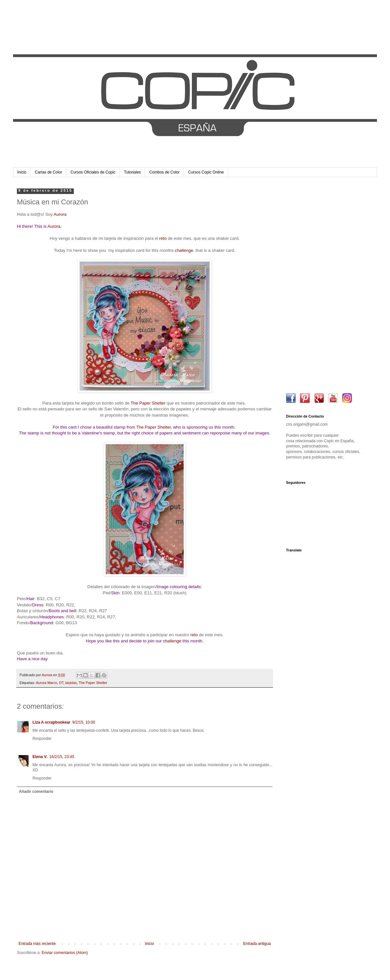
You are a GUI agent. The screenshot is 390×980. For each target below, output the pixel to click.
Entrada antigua (257, 944)
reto (163, 238)
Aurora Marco (46, 683)
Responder (42, 739)
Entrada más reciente (37, 944)
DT (61, 683)
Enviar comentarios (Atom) (65, 953)
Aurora (60, 214)
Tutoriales (132, 172)
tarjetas (71, 683)
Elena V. (40, 757)
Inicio (22, 172)
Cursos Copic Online (206, 172)
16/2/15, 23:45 (62, 757)
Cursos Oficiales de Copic (93, 172)
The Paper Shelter (148, 403)
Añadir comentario (36, 792)
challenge (184, 250)
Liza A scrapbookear (51, 722)
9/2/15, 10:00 (84, 722)
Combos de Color (164, 172)
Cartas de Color (48, 172)
